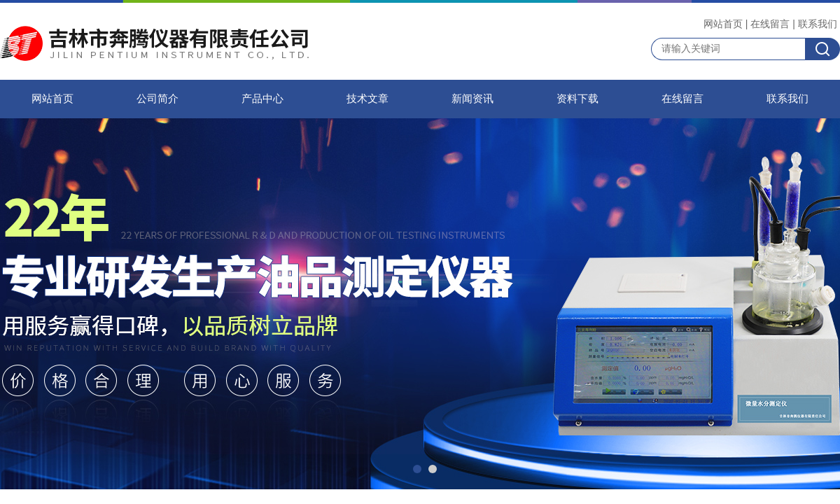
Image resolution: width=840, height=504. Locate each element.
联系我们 (818, 24)
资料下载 (577, 99)
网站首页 (723, 24)
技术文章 (367, 99)
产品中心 (262, 99)
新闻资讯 (472, 99)
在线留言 (770, 24)
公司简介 (157, 99)
